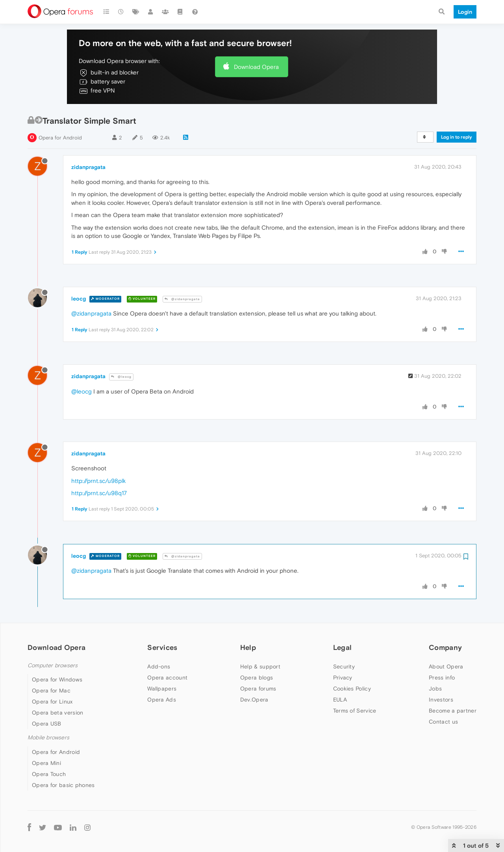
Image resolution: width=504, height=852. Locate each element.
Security (344, 666)
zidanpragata (88, 167)
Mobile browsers (48, 738)
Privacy (343, 678)
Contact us (443, 722)
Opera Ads (162, 700)
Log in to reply (457, 137)
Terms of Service (355, 711)
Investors (441, 700)
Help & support (260, 666)
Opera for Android (60, 138)
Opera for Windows (57, 679)
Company (445, 647)
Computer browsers (53, 665)
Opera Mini (46, 763)
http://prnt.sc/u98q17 (99, 493)
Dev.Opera (254, 700)
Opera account (167, 678)
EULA (340, 700)
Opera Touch (49, 774)
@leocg (121, 377)
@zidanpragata (182, 299)
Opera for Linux (52, 702)
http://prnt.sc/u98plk (98, 481)
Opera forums (258, 689)
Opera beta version (57, 713)
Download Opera (256, 67)
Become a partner (453, 711)
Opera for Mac (51, 691)
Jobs (435, 689)
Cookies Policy (352, 689)
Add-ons (159, 666)
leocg (79, 299)
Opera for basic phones (63, 785)
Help (248, 647)
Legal (343, 647)
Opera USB (47, 724)
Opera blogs (257, 678)
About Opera (446, 666)
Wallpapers (162, 689)
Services (162, 647)
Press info (442, 678)
